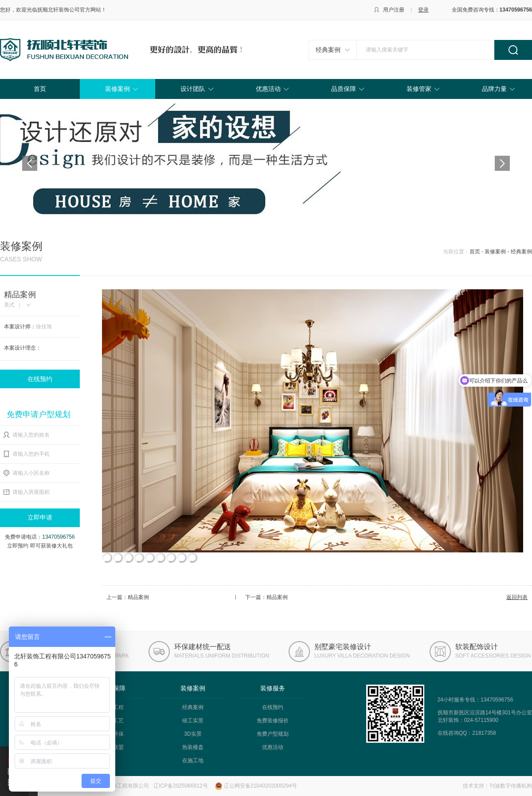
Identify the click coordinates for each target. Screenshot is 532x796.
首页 (40, 89)
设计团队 (193, 89)
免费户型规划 (273, 734)
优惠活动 (268, 89)
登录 (423, 10)
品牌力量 (494, 89)
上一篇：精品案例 (128, 597)
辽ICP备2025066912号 (181, 786)
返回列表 (517, 597)
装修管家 (419, 89)
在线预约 (40, 379)
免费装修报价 (273, 721)
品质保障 (344, 89)
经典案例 (328, 50)
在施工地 (193, 761)
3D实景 (193, 734)
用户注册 (394, 10)
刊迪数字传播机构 (511, 786)
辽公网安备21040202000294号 (260, 786)
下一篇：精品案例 (266, 597)
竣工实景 (193, 721)
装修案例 (117, 89)
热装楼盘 (193, 747)
